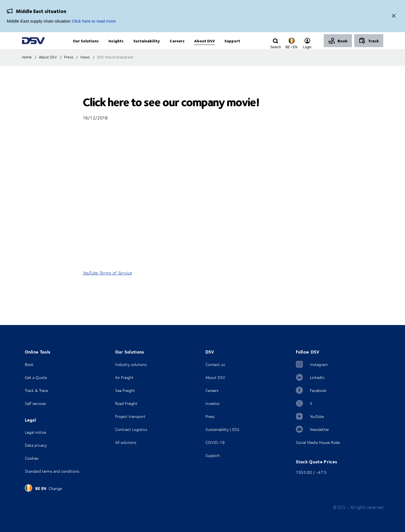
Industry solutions (131, 364)
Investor (213, 403)
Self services (35, 403)
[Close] (394, 16)
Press (210, 416)
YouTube (317, 416)
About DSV (215, 377)
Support (213, 455)
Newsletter (319, 429)
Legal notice (35, 432)
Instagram (319, 364)
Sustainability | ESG (222, 429)
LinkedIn (317, 377)
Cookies (32, 458)
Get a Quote (36, 377)
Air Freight (124, 377)
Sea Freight (125, 390)
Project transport (130, 416)
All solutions (126, 442)
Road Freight (126, 403)
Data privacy (36, 445)
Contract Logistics (131, 429)
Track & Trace (36, 390)
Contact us (215, 364)
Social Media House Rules (318, 442)
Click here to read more (94, 21)
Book (29, 364)
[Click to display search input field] (276, 47)
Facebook (318, 390)
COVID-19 (215, 442)
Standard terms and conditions (52, 471)
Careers (212, 390)
